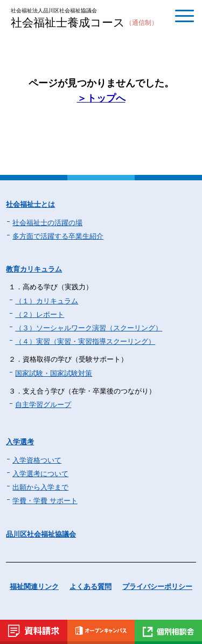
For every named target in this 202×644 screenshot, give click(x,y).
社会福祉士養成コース (84, 23)
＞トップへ (101, 98)
